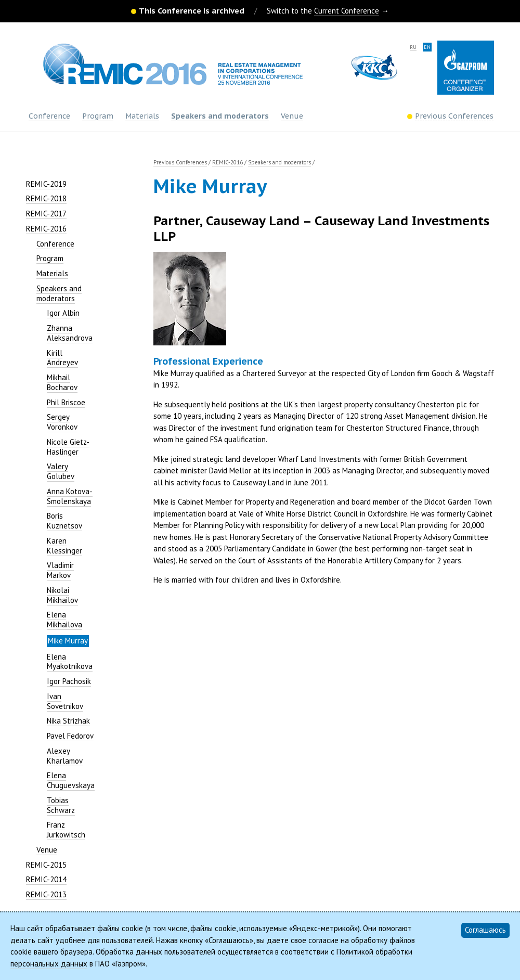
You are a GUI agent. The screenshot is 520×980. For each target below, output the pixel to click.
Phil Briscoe (66, 402)
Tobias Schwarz (61, 805)
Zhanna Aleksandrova (70, 333)
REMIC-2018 (46, 198)
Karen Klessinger (64, 546)
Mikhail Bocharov (62, 382)
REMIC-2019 (46, 184)
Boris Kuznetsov (64, 521)
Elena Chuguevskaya (71, 780)
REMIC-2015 (46, 865)
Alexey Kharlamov (65, 756)
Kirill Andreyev (62, 358)
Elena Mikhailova (64, 620)
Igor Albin (63, 313)
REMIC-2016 (46, 229)
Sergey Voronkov (62, 422)
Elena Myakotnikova (70, 662)
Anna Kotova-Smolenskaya (70, 496)
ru (413, 47)
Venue (292, 116)
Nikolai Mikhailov (62, 595)
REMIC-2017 (46, 214)
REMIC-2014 (46, 879)
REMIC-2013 (46, 894)
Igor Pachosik (69, 681)
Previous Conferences (180, 162)
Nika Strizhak (68, 721)
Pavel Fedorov (70, 736)
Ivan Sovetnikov (65, 701)
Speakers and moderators (220, 116)
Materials (142, 116)
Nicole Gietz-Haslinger (68, 447)
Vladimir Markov (60, 570)
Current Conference (347, 11)
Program (98, 116)
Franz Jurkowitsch (66, 830)
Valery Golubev (61, 471)
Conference (49, 116)
